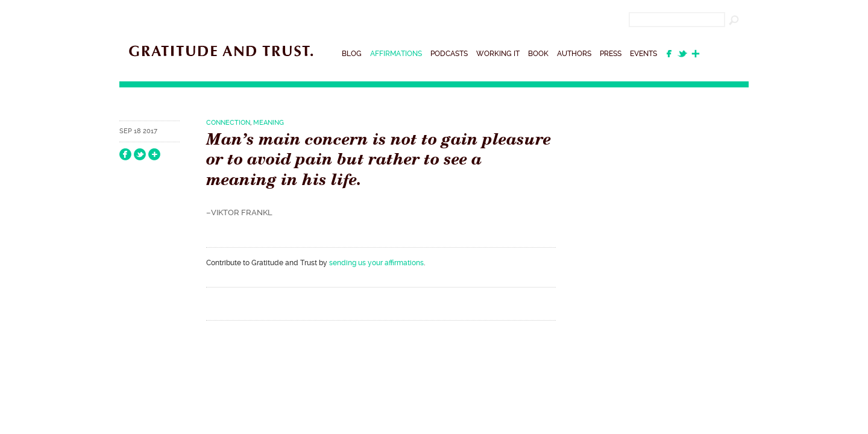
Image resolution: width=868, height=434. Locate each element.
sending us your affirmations (376, 263)
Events (643, 54)
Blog (352, 54)
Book (538, 54)
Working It (498, 54)
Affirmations (396, 54)
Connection (228, 123)
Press (611, 54)
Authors (574, 54)
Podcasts (449, 54)
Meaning (269, 123)
